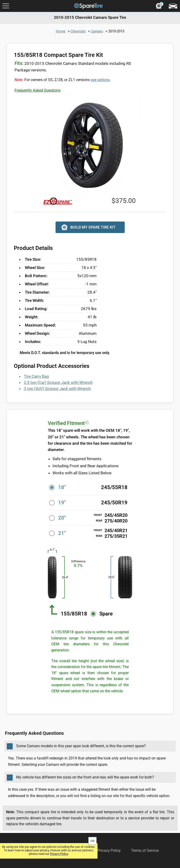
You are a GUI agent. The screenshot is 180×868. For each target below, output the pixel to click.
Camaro (97, 31)
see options (100, 80)
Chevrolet (78, 31)
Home (61, 31)
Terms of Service (145, 850)
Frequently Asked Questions (37, 90)
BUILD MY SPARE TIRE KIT (88, 227)
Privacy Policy (59, 854)
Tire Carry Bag (36, 376)
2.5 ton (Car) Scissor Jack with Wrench (58, 382)
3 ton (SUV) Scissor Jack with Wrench (57, 389)
